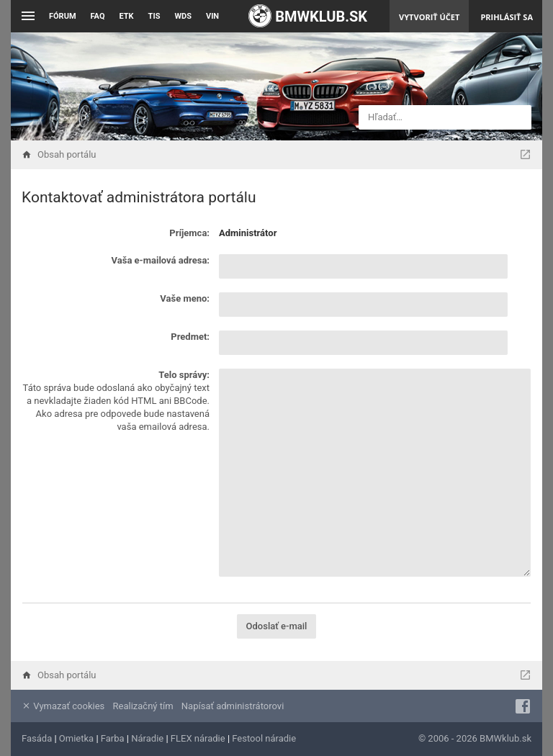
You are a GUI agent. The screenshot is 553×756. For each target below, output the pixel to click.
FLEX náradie (198, 738)
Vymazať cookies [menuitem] (63, 706)
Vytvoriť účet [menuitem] (429, 17)
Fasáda (37, 738)
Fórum (63, 16)
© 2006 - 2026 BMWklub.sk (475, 738)
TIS (154, 16)
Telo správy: (184, 375)
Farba (113, 738)
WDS (183, 16)
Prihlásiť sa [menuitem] (507, 17)
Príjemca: (189, 233)
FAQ (98, 16)
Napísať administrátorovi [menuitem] (233, 706)
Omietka (76, 738)
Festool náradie (264, 738)
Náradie (147, 738)
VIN (212, 16)
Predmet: (190, 337)
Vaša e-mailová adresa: (161, 260)
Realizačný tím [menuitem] (143, 706)
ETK (127, 16)
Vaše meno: (185, 298)
